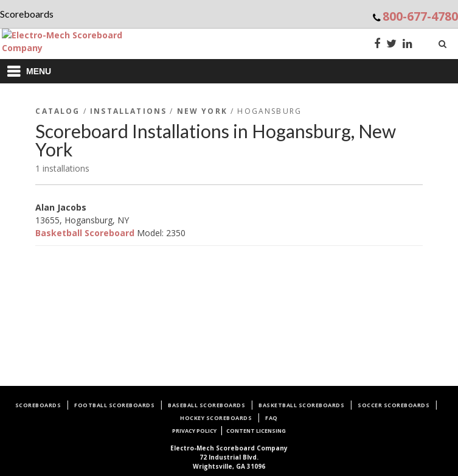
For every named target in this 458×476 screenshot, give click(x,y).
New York (202, 111)
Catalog (57, 111)
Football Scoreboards (114, 405)
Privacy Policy (194, 431)
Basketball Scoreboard (85, 233)
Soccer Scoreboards (394, 405)
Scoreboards (38, 405)
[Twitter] (391, 45)
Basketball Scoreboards (301, 405)
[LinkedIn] (408, 45)
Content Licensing (256, 431)
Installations (128, 111)
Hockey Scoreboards (216, 418)
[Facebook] (377, 45)
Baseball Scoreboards (206, 405)
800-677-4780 (420, 16)
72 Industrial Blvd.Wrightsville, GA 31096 (229, 457)
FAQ (272, 418)
